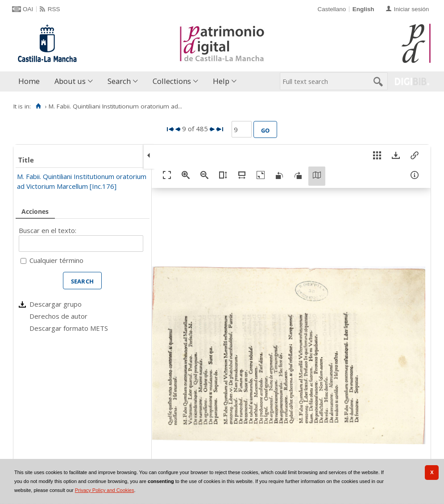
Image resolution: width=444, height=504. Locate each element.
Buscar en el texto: (48, 230)
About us (70, 81)
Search (119, 81)
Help (221, 81)
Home (29, 81)
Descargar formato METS (69, 328)
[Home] (38, 106)
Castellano (332, 9)
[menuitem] (31, 81)
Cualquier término (56, 260)
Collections (172, 81)
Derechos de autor (58, 316)
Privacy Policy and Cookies (105, 490)
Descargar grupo (56, 304)
